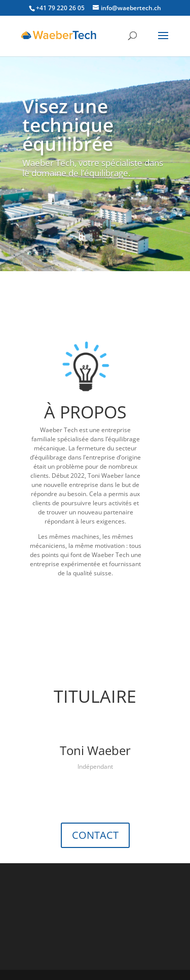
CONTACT (95, 835)
